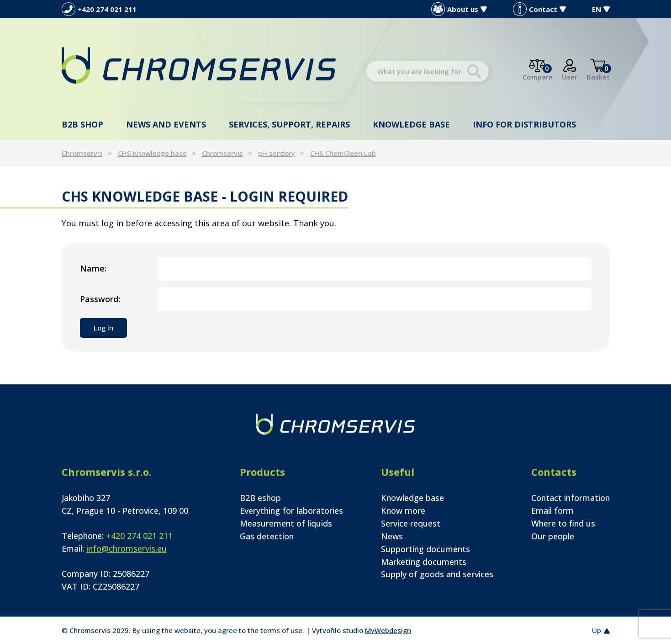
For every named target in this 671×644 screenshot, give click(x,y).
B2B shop (82, 124)
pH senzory (277, 153)
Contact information (571, 498)
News (392, 536)
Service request (411, 523)
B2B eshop (260, 498)
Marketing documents (424, 562)
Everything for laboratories (291, 511)
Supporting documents (425, 549)
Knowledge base (411, 124)
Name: (93, 268)
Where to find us (563, 523)
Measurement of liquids (286, 523)
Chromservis (82, 153)
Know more (403, 511)
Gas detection (267, 536)
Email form (552, 511)
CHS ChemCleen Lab (343, 153)
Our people (553, 536)
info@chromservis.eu (127, 548)
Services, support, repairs (289, 124)
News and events (166, 124)
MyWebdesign (388, 630)
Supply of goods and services (437, 574)
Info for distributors (524, 124)
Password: (100, 299)
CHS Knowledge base (152, 153)
